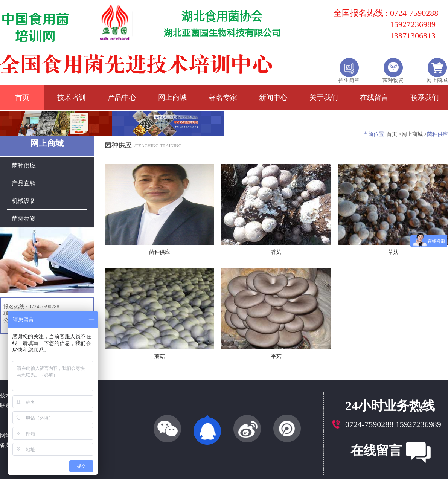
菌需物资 (24, 216)
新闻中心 (273, 97)
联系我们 (425, 97)
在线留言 (374, 97)
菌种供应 (24, 163)
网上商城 (172, 97)
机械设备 (24, 198)
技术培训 (72, 97)
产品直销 (24, 181)
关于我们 (324, 97)
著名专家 (223, 97)
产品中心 (122, 97)
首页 (22, 97)
